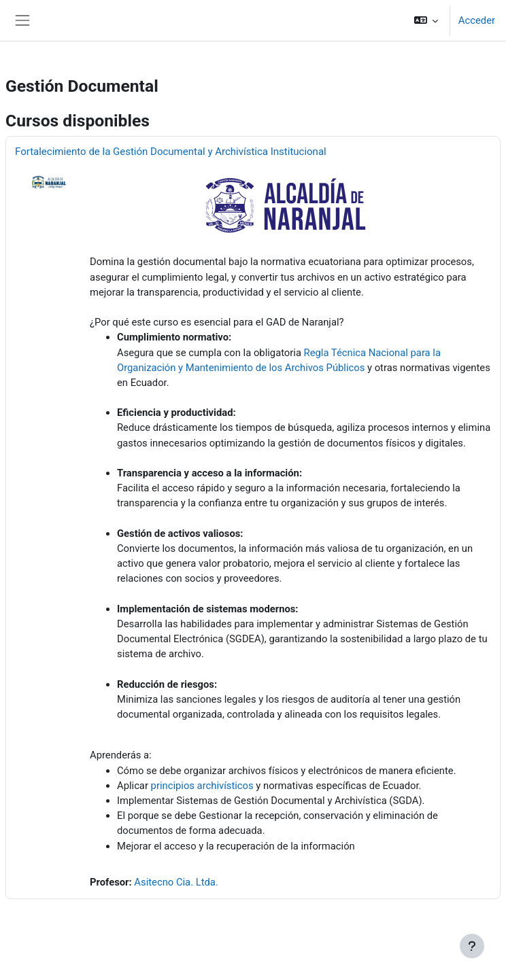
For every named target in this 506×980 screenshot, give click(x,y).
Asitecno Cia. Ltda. (176, 882)
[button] (425, 20)
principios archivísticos (202, 786)
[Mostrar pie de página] (472, 946)
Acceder (477, 20)
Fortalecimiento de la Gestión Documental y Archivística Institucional (171, 152)
